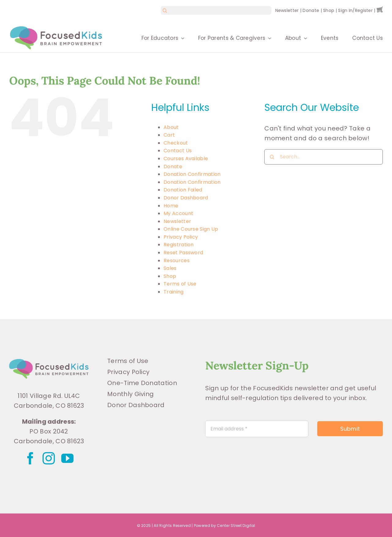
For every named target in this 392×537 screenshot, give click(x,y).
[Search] (165, 10)
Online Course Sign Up (191, 229)
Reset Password (183, 253)
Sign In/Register (355, 10)
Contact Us (178, 151)
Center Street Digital (236, 526)
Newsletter (287, 10)
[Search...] (324, 157)
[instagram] (49, 458)
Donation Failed (183, 190)
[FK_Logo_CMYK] (49, 362)
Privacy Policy (181, 237)
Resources (177, 261)
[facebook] (30, 458)
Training (173, 292)
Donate (311, 10)
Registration (179, 245)
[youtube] (67, 458)
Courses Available (186, 159)
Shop (329, 10)
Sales (170, 268)
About (171, 127)
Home (171, 206)
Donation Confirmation (192, 174)
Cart (169, 135)
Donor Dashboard (186, 198)
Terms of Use (180, 284)
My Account (178, 213)
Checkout (176, 143)
